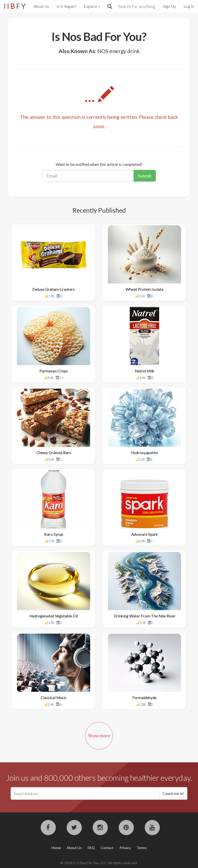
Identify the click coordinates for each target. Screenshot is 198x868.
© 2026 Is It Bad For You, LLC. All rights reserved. (99, 863)
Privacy (125, 848)
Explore (92, 6)
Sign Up (169, 6)
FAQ (91, 848)
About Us (41, 6)
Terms (142, 848)
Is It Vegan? (66, 6)
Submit (145, 176)
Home (56, 848)
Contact (107, 848)
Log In (189, 6)
